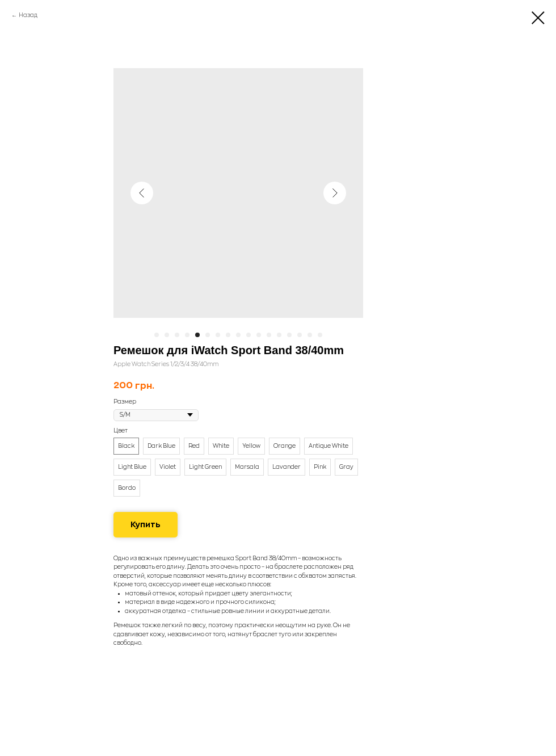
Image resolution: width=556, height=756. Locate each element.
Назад (28, 15)
